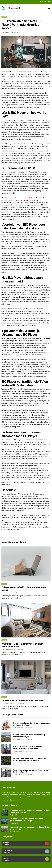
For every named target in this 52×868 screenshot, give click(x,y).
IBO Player (5, 120)
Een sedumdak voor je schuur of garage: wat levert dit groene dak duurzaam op (30, 759)
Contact (13, 800)
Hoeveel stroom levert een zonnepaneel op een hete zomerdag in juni (31, 736)
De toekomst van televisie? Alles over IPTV (23, 700)
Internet (4, 17)
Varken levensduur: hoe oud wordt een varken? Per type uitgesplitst (31, 771)
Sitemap (5, 800)
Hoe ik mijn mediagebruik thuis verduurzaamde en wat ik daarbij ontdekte (32, 724)
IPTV (31, 198)
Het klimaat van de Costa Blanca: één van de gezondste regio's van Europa (26, 820)
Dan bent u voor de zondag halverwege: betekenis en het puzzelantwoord (28, 747)
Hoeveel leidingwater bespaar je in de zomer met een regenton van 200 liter (29, 811)
